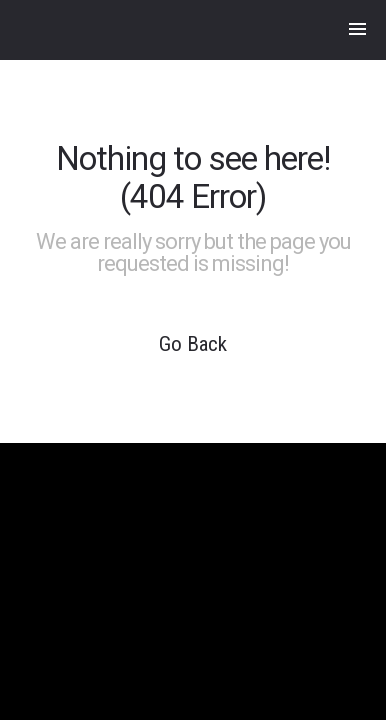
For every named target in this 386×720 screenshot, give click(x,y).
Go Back (193, 344)
